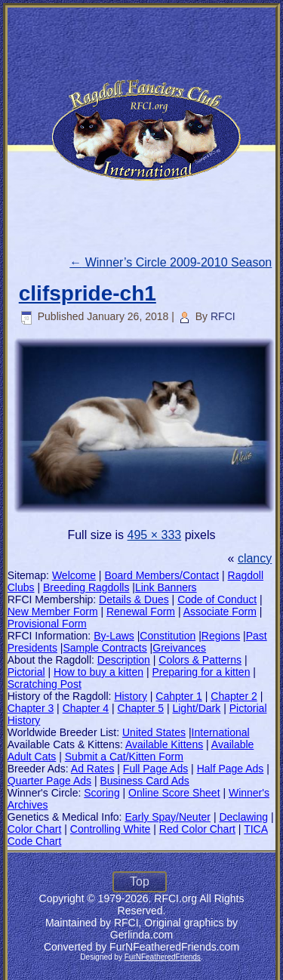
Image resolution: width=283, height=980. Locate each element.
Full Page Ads (155, 769)
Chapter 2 (234, 696)
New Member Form (53, 612)
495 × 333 (155, 535)
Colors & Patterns (200, 660)
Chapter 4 (86, 708)
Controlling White (111, 829)
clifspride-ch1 (88, 293)
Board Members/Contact (161, 575)
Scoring (102, 793)
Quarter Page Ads (49, 781)
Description (124, 660)
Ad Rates (93, 769)
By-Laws (114, 636)
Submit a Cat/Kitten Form (124, 757)
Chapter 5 (141, 708)
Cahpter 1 (178, 696)
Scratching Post (45, 684)
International (221, 732)
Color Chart (35, 829)
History (131, 696)
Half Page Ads (231, 769)
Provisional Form (47, 624)
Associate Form (220, 612)
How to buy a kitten (98, 672)
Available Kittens (164, 744)
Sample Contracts (105, 648)
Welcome (74, 575)
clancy (255, 558)
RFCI (223, 316)
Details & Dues (134, 599)
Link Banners (166, 587)
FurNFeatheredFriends (163, 957)
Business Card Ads (144, 781)
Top (140, 881)
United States (154, 732)
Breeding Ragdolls (86, 587)
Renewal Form (141, 612)
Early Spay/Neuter (168, 817)
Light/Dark (196, 708)
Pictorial (26, 672)
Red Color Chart (197, 829)
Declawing (243, 817)
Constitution (168, 636)
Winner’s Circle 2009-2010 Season (171, 262)
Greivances (179, 648)
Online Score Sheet (174, 793)
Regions (221, 636)
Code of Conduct (217, 599)
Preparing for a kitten (201, 672)
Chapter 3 (31, 708)
